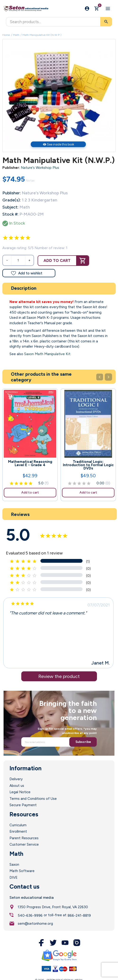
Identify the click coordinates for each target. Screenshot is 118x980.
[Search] (59, 22)
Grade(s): (12, 200)
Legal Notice (20, 792)
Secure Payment (23, 805)
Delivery (16, 779)
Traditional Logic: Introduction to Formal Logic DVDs (88, 465)
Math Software (22, 871)
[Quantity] (18, 260)
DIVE (13, 878)
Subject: (10, 207)
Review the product (59, 676)
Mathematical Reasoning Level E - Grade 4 (30, 463)
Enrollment (18, 831)
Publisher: (11, 168)
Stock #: (10, 214)
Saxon (14, 865)
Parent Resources (24, 838)
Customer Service (24, 844)
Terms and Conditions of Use (33, 799)
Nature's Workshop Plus (40, 168)
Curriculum (18, 825)
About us (17, 786)
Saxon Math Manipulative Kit (47, 354)
